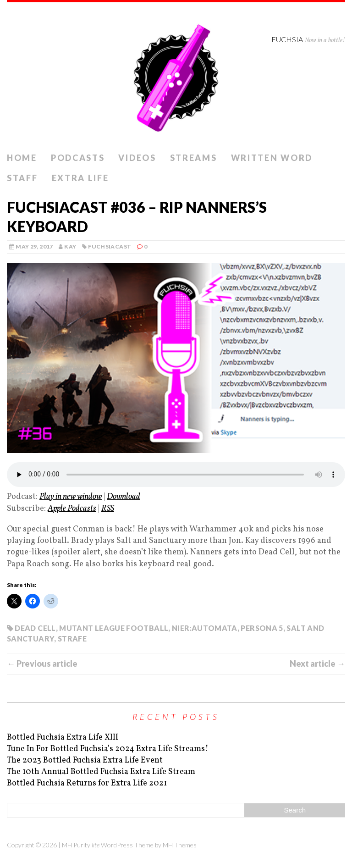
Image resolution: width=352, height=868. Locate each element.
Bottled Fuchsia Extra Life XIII (63, 738)
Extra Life (80, 178)
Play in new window (71, 497)
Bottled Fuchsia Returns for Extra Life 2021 (87, 783)
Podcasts (78, 158)
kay (70, 246)
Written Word (272, 158)
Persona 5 (262, 628)
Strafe (72, 639)
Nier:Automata (205, 628)
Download (124, 497)
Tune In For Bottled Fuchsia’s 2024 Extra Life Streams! (108, 749)
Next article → (317, 663)
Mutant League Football (114, 628)
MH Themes (180, 845)
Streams (194, 158)
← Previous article (42, 663)
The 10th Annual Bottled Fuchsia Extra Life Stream (101, 772)
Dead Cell (35, 628)
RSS (108, 509)
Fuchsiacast (110, 246)
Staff (22, 178)
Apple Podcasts (72, 509)
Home (22, 158)
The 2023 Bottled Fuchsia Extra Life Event (85, 760)
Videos (137, 158)
